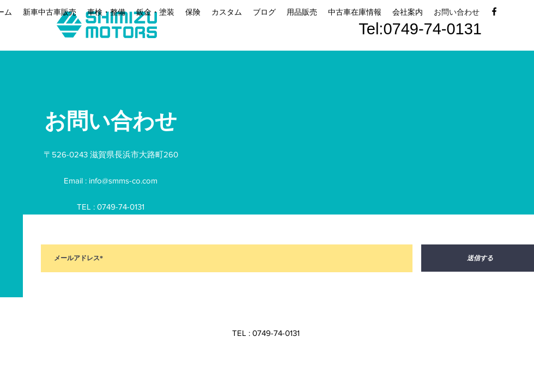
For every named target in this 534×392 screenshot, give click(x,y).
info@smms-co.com (123, 180)
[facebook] (494, 11)
